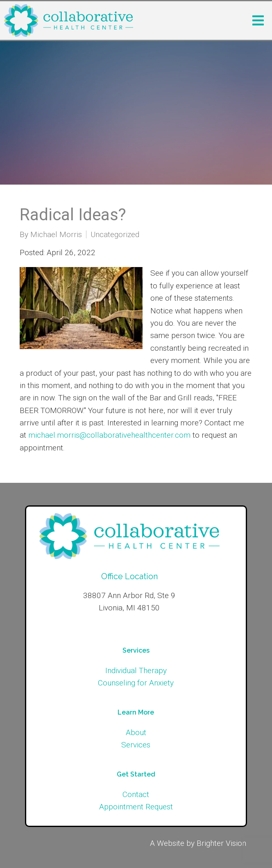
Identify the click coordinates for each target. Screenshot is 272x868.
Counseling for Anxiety (136, 683)
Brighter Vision (221, 843)
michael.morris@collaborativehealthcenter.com (109, 435)
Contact (136, 794)
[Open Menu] (258, 21)
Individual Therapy (136, 670)
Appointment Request (136, 807)
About (136, 732)
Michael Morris (56, 234)
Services (136, 745)
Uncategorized (115, 234)
